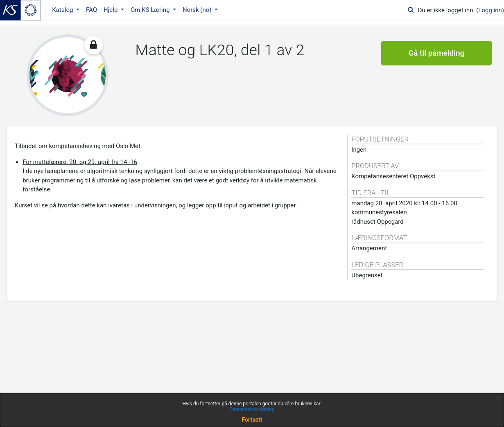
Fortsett (252, 420)
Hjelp (111, 10)
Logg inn (490, 10)
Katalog (63, 10)
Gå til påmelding (437, 53)
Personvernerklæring (252, 409)
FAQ (92, 10)
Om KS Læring (151, 10)
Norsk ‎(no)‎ (198, 10)
